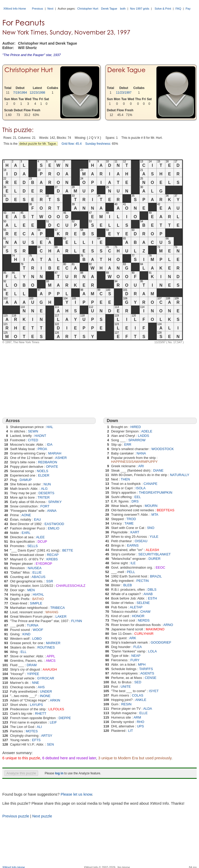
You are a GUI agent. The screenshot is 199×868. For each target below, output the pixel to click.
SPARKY (55, 502)
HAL (50, 427)
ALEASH (152, 550)
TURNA (33, 625)
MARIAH (55, 453)
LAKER (61, 616)
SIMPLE (36, 603)
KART (135, 532)
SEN (50, 744)
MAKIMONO (155, 629)
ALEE (40, 537)
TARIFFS (146, 669)
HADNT (40, 436)
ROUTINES (46, 647)
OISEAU (141, 541)
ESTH (152, 598)
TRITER (44, 497)
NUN (47, 484)
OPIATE (52, 467)
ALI (39, 727)
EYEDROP (44, 564)
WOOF (38, 630)
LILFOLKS (56, 709)
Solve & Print (163, 9)
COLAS (138, 695)
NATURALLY (180, 475)
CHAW (145, 612)
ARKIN (55, 700)
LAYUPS (36, 705)
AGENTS (147, 673)
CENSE (151, 678)
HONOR (138, 616)
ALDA (148, 709)
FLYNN (77, 621)
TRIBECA (58, 608)
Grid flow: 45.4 (72, 144)
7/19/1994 (20, 93)
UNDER (46, 691)
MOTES (32, 731)
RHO (141, 722)
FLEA (138, 647)
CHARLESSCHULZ (71, 586)
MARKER (53, 643)
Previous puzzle (16, 816)
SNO (151, 528)
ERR (128, 445)
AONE (26, 515)
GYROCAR (46, 678)
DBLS (152, 590)
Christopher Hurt (88, 9)
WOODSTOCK (162, 449)
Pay (188, 9)
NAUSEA (35, 568)
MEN (31, 590)
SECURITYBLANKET (155, 554)
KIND (26, 634)
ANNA (52, 511)
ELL (23, 652)
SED (138, 682)
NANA (141, 453)
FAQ (178, 9)
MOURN (151, 506)
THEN (125, 479)
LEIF (53, 722)
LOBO (37, 639)
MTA (155, 515)
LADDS (143, 436)
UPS (141, 726)
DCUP (42, 542)
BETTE (68, 550)
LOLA (152, 651)
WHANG (52, 612)
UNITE (126, 687)
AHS (41, 687)
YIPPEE (33, 674)
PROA (42, 449)
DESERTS (47, 493)
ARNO (168, 625)
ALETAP (136, 607)
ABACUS (38, 577)
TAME (129, 523)
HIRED (136, 427)
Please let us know (76, 794)
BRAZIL (156, 576)
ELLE (144, 713)
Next (50, 9)
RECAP (53, 555)
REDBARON (48, 462)
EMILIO (54, 528)
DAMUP (26, 480)
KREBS (52, 559)
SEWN (33, 431)
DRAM (32, 665)
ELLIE (37, 572)
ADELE (147, 431)
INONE (45, 696)
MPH (142, 664)
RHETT (41, 714)
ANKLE (141, 700)
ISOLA (140, 488)
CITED (33, 440)
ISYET (154, 691)
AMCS (51, 661)
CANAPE (150, 484)
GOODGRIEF (161, 642)
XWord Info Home (15, 9)
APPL (51, 656)
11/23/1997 (124, 93)
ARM (137, 717)
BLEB (128, 585)
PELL (131, 572)
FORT (45, 506)
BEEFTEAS (166, 510)
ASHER (61, 458)
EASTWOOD (54, 524)
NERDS (144, 620)
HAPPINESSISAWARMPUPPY (134, 462)
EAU (37, 519)
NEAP (136, 656)
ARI (141, 466)
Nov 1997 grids (140, 9)
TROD (131, 519)
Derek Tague (109, 9)
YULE (154, 537)
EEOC (161, 567)
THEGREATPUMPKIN (156, 492)
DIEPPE (65, 718)
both (123, 9)
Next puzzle (42, 816)
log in (59, 773)
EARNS (133, 545)
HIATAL (38, 594)
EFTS (36, 740)
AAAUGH (50, 669)
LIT (130, 731)
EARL (26, 533)
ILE (133, 563)
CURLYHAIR (144, 634)
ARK (133, 638)
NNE (36, 683)
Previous (37, 9)
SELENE (143, 603)
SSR (50, 581)
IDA (50, 445)
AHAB (148, 594)
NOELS (42, 471)
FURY (135, 660)
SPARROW (137, 440)
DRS (135, 501)
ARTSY (47, 736)
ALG (44, 489)
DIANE (158, 470)
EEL (138, 497)
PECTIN (143, 581)
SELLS (32, 546)
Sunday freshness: (98, 144)
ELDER (44, 475)
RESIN (126, 704)
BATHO (38, 599)
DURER (154, 559)
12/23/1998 (37, 93)
